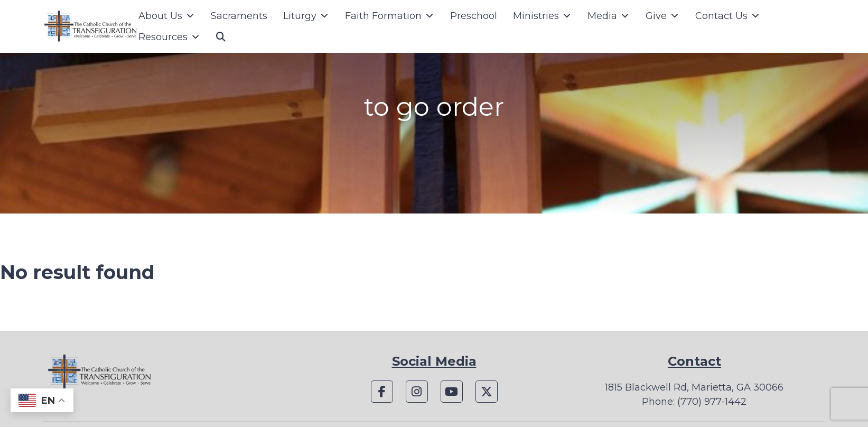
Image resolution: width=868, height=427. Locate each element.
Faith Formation (390, 16)
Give (662, 16)
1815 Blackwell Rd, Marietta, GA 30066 (694, 387)
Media (609, 16)
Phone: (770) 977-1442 (694, 402)
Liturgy (306, 16)
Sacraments (239, 16)
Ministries (542, 16)
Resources (169, 37)
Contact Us (728, 16)
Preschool (474, 16)
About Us (167, 16)
